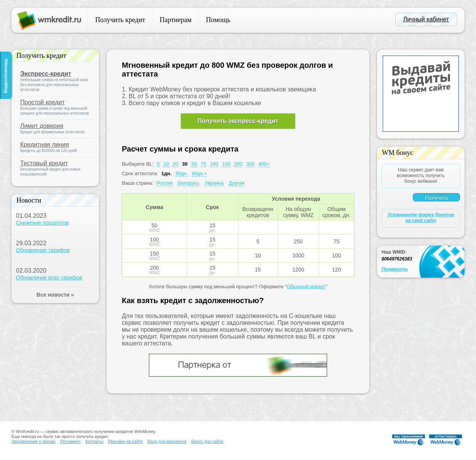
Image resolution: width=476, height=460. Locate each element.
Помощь (218, 20)
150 (226, 164)
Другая (237, 183)
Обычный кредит (306, 287)
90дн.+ (199, 173)
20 (176, 164)
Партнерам (176, 20)
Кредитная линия (45, 145)
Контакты (94, 441)
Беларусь (189, 183)
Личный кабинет (426, 19)
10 (166, 164)
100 (214, 164)
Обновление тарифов (43, 250)
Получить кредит (120, 20)
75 (203, 164)
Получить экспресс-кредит (238, 121)
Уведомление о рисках (34, 441)
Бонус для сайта (207, 441)
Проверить (395, 269)
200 (238, 164)
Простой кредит (42, 102)
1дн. (167, 173)
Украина (214, 183)
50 (194, 164)
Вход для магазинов (167, 441)
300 (251, 164)
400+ (264, 164)
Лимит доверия (42, 126)
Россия (165, 183)
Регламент (70, 441)
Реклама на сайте (125, 441)
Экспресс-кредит (46, 74)
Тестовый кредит (44, 163)
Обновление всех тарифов (49, 278)
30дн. (182, 173)
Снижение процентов (42, 223)
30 (185, 164)
